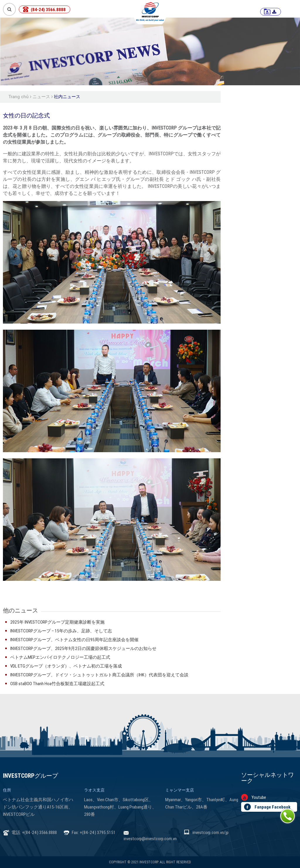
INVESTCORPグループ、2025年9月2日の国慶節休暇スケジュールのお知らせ (83, 648)
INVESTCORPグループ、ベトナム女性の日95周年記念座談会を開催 (74, 640)
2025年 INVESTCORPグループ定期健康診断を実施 (57, 622)
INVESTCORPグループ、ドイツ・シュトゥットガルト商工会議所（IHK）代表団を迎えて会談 (99, 675)
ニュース (41, 97)
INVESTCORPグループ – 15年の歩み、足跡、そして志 (61, 631)
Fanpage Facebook (267, 807)
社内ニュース (67, 97)
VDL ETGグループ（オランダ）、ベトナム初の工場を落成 (66, 666)
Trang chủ (19, 97)
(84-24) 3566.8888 (48, 10)
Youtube (254, 797)
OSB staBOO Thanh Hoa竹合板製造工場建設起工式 (57, 684)
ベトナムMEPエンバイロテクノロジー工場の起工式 (60, 657)
